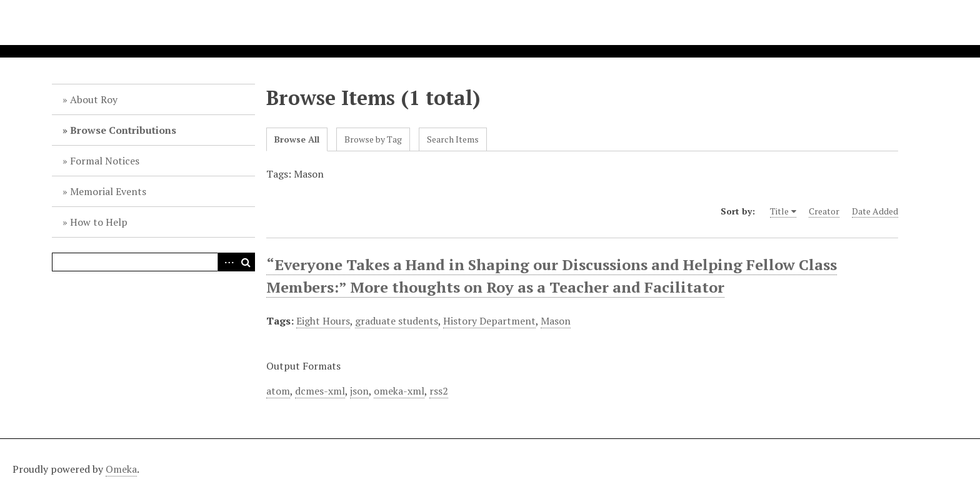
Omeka (121, 469)
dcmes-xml (320, 391)
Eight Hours (323, 321)
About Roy (94, 99)
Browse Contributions (123, 130)
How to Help (99, 222)
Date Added (875, 211)
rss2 (439, 391)
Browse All (297, 139)
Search (246, 262)
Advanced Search (227, 262)
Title (779, 211)
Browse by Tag (373, 139)
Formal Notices (105, 161)
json (359, 391)
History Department (489, 321)
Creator (824, 211)
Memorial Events (108, 191)
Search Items (453, 139)
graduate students (397, 321)
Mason (556, 321)
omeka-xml (399, 391)
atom (278, 391)
